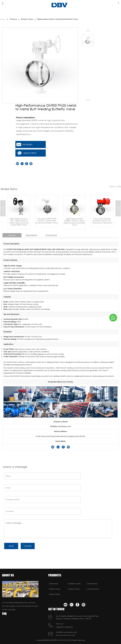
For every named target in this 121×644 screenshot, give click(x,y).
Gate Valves (92, 584)
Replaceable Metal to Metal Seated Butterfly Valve (58, 19)
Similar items (9, 186)
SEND (11, 543)
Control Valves (93, 589)
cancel (28, 543)
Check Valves (74, 589)
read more (115, 184)
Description (51, 309)
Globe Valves (55, 589)
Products (13, 19)
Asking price (30, 153)
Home (2, 19)
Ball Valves (54, 584)
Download (57, 309)
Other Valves (55, 594)
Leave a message (15, 464)
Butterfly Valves (27, 19)
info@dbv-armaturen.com (31, 146)
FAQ (4, 614)
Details (44, 309)
